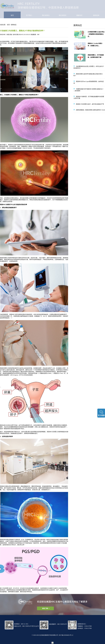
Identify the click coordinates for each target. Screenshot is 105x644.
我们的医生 (46, 15)
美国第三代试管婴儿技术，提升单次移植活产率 (90, 104)
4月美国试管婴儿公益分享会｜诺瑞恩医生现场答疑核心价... (96, 34)
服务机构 (96, 15)
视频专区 (79, 15)
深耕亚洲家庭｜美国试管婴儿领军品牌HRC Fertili (90, 110)
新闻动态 (14, 25)
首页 (12, 15)
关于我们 (29, 15)
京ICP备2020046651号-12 (66, 635)
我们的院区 (63, 15)
